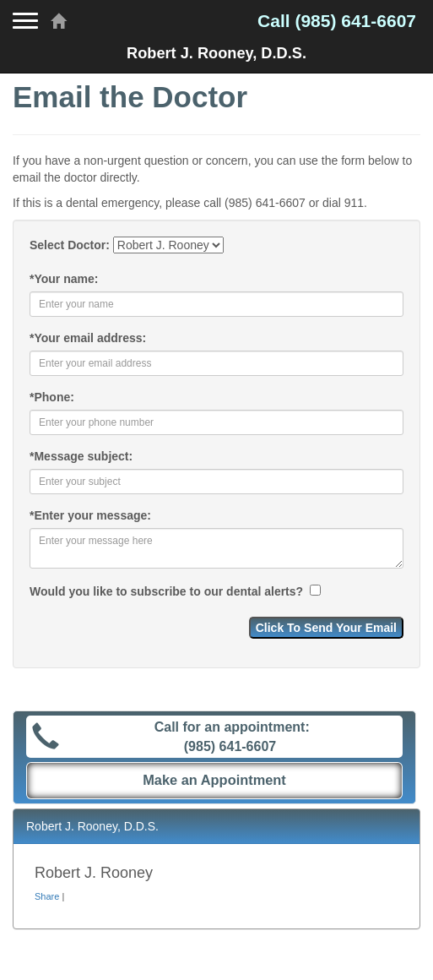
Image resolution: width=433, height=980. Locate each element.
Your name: (64, 279)
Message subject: (81, 456)
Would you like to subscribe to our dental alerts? (168, 591)
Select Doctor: (70, 245)
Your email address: (88, 338)
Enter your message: (90, 515)
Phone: (52, 397)
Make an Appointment (214, 780)
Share (47, 896)
